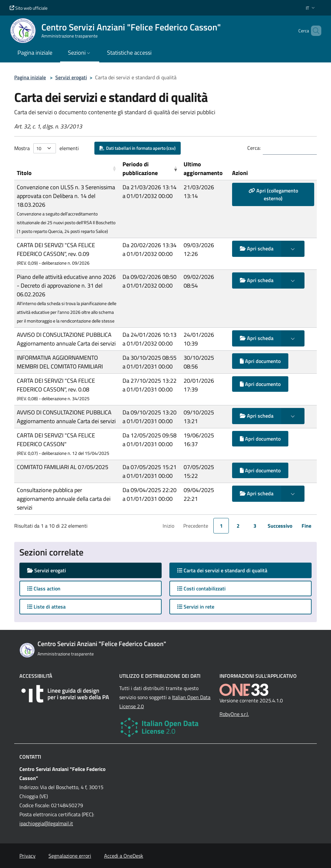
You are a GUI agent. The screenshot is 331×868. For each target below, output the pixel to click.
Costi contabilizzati (201, 588)
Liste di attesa (46, 607)
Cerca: (254, 148)
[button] (311, 8)
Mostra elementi (47, 148)
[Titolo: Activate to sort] (67, 169)
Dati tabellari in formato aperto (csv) (138, 148)
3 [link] (255, 526)
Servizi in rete (196, 607)
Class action (44, 588)
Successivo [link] (280, 526)
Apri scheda (257, 248)
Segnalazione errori (70, 856)
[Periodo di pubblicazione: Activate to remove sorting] (151, 169)
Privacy (27, 856)
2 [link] (238, 526)
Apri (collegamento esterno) (273, 194)
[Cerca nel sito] (314, 31)
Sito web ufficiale (29, 8)
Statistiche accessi (129, 53)
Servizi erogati (71, 77)
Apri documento (260, 361)
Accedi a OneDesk (124, 856)
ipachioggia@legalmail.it (46, 823)
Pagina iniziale (30, 77)
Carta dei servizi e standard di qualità (229, 570)
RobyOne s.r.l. (234, 714)
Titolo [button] (24, 173)
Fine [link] (306, 526)
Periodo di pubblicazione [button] (140, 169)
